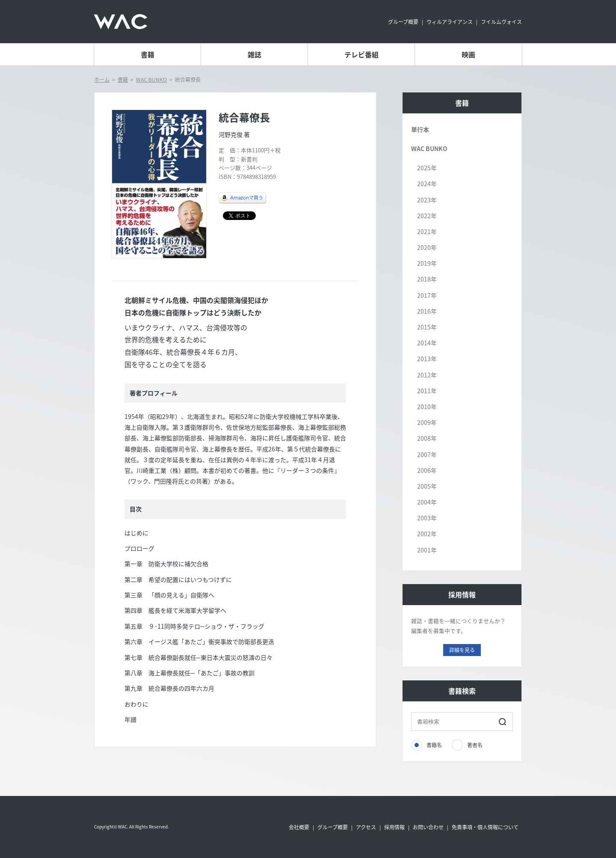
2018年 (427, 279)
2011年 (427, 391)
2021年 (427, 232)
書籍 (148, 54)
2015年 (427, 327)
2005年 (427, 486)
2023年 (427, 200)
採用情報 (394, 827)
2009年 (427, 422)
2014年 (427, 343)
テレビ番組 (361, 54)
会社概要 (299, 827)
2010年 (427, 407)
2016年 (427, 311)
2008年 (427, 438)
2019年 (427, 263)
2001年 (427, 550)
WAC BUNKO (151, 80)
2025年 (427, 168)
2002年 (427, 534)
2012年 (427, 375)
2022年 (427, 216)
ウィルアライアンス (450, 22)
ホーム (102, 80)
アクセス (366, 827)
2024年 (427, 184)
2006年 (427, 470)
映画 (468, 54)
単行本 (420, 129)
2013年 (427, 359)
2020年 (427, 247)
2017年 (427, 295)
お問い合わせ (428, 827)
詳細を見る (462, 650)
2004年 (427, 502)
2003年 (427, 518)
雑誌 (255, 54)
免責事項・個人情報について (485, 827)
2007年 (427, 454)
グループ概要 (403, 22)
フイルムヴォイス (501, 22)
